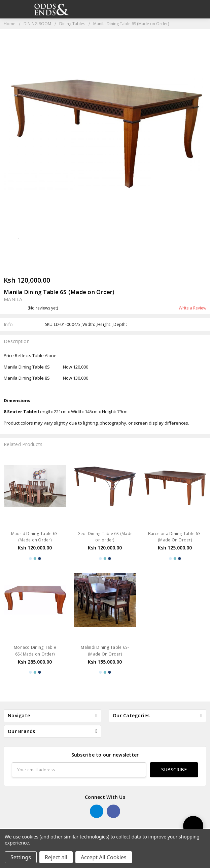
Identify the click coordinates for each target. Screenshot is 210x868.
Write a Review (193, 308)
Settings (21, 857)
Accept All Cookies (104, 857)
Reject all (56, 857)
